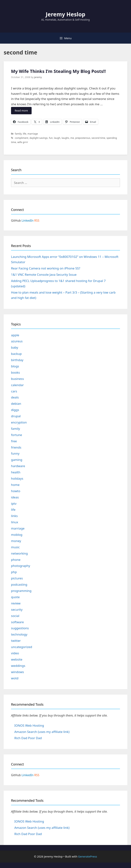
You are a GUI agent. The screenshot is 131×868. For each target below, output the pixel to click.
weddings (18, 666)
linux (15, 522)
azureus (17, 341)
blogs (15, 366)
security (17, 609)
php (14, 572)
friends (16, 447)
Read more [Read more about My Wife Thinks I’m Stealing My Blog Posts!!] (21, 111)
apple (15, 335)
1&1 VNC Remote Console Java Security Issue (44, 275)
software (17, 622)
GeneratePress (88, 856)
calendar (17, 385)
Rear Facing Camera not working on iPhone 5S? (46, 268)
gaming (17, 460)
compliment (22, 138)
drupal (16, 416)
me (72, 138)
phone (16, 560)
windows (17, 672)
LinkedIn (27, 220)
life (25, 134)
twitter (16, 641)
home (15, 485)
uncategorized (22, 647)
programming (21, 591)
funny (15, 453)
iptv (14, 503)
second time (98, 138)
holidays (17, 478)
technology (19, 634)
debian (16, 404)
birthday (17, 360)
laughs (65, 138)
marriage (33, 134)
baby (15, 347)
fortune (17, 435)
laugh (57, 138)
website (17, 659)
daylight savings (39, 138)
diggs (15, 410)
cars (14, 391)
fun (51, 138)
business (17, 379)
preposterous (83, 138)
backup (16, 354)
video (15, 653)
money (16, 541)
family (18, 134)
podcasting (19, 584)
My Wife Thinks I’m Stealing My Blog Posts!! (58, 71)
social (15, 616)
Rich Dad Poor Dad (28, 738)
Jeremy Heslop (65, 14)
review (16, 603)
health (16, 472)
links (14, 516)
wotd (15, 678)
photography (21, 566)
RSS (37, 220)
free (14, 441)
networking (19, 553)
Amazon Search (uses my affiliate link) (42, 732)
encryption (19, 422)
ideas (15, 497)
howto (16, 491)
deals (15, 397)
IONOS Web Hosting (29, 725)
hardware (18, 466)
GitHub (16, 220)
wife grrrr (23, 142)
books (15, 372)
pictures (17, 578)
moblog (17, 535)
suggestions (20, 628)
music (15, 547)
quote (15, 597)
